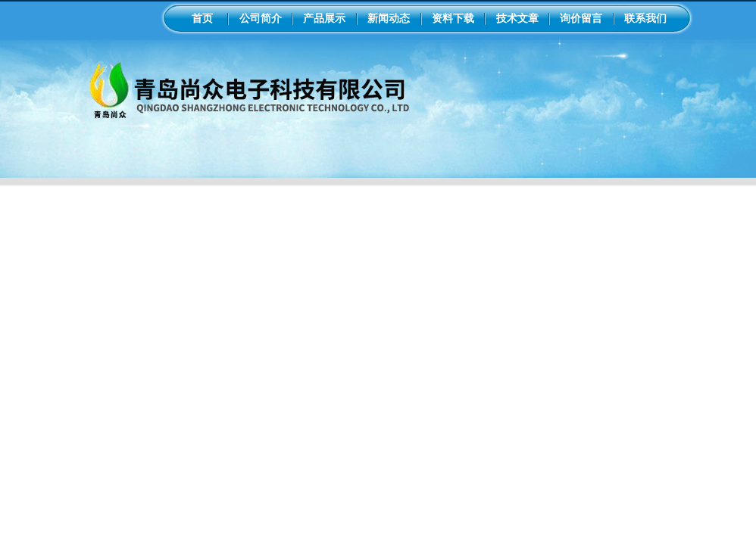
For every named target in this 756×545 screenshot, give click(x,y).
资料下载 (453, 18)
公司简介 (261, 18)
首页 (202, 18)
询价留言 (581, 18)
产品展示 (324, 18)
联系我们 (645, 18)
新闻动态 (389, 18)
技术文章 (517, 18)
